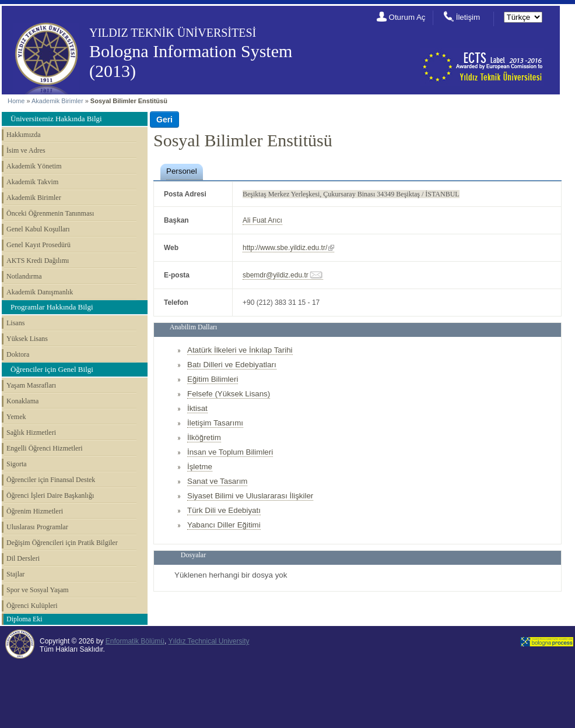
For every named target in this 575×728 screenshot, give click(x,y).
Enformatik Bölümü (135, 641)
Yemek (16, 417)
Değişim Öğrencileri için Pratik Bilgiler (62, 543)
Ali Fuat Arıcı (262, 220)
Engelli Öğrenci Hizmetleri (45, 448)
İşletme (200, 467)
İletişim (468, 17)
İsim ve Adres (26, 150)
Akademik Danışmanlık (40, 292)
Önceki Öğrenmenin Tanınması (50, 213)
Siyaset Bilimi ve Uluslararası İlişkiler (250, 496)
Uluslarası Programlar (37, 527)
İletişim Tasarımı (215, 423)
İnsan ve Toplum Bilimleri (230, 452)
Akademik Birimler (57, 101)
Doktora (18, 354)
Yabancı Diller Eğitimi (224, 525)
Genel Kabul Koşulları (38, 229)
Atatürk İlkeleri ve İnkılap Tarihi (240, 350)
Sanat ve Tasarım (217, 481)
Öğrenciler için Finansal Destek (51, 480)
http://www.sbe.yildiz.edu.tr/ (285, 248)
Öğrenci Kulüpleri (32, 606)
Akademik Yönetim (34, 166)
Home (16, 101)
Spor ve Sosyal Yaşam (38, 590)
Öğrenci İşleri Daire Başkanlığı (50, 495)
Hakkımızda (24, 135)
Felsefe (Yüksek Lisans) (229, 394)
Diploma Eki (24, 619)
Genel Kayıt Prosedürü (38, 245)
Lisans (15, 323)
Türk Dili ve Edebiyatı (224, 510)
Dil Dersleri (23, 558)
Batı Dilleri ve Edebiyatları (232, 365)
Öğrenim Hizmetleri (35, 511)
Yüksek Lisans (27, 339)
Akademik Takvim (32, 182)
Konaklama (22, 401)
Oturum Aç (407, 17)
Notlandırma (24, 276)
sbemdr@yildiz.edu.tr (276, 275)
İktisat (197, 408)
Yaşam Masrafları (31, 385)
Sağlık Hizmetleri (31, 432)
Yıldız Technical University (208, 641)
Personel (182, 171)
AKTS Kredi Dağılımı (38, 261)
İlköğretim (204, 437)
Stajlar (15, 574)
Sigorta (17, 464)
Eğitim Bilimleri (213, 379)
